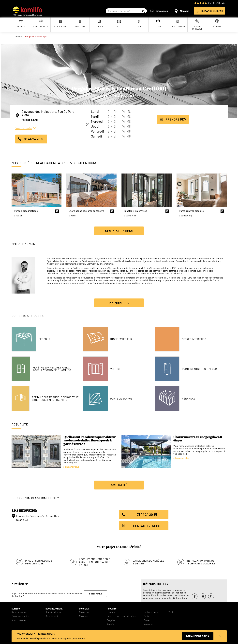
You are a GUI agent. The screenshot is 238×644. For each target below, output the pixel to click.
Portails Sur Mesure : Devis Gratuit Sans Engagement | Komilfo (55, 399)
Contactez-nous (147, 526)
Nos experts (85, 616)
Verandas (148, 624)
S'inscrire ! (95, 594)
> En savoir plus (71, 467)
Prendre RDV (176, 119)
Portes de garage (152, 612)
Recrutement (52, 616)
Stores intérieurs (194, 339)
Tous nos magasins (20, 616)
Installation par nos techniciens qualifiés (201, 562)
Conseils (84, 609)
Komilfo (16, 609)
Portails (110, 624)
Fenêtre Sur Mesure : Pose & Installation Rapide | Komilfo (52, 369)
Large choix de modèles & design (148, 562)
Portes (147, 616)
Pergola (44, 339)
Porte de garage (121, 399)
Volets (115, 369)
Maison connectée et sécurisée (121, 616)
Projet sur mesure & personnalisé (39, 562)
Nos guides (84, 612)
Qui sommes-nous (20, 612)
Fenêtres (111, 612)
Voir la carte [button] (24, 128)
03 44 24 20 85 (34, 139)
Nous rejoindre (54, 609)
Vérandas (188, 399)
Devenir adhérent (54, 612)
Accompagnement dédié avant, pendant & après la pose (95, 562)
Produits (112, 609)
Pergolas (111, 620)
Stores (147, 620)
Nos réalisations (119, 231)
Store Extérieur (121, 339)
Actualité (119, 485)
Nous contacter (19, 620)
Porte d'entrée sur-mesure (200, 369)
